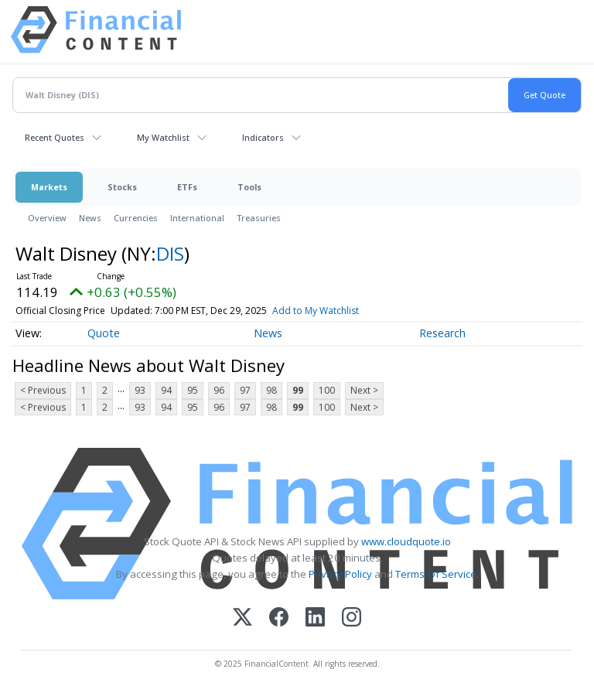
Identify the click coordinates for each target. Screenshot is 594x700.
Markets (49, 187)
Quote (104, 333)
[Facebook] (279, 618)
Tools (249, 187)
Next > (364, 390)
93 (140, 390)
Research (442, 333)
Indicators (263, 137)
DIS (170, 253)
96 (219, 390)
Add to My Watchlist (316, 311)
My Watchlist (163, 137)
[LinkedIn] (315, 618)
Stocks (122, 187)
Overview (47, 218)
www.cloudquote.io (406, 541)
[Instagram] (352, 618)
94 (166, 390)
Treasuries (259, 218)
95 (193, 390)
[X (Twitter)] (242, 618)
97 (245, 390)
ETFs (187, 187)
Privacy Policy (340, 574)
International (197, 218)
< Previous (43, 390)
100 (327, 390)
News (90, 218)
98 (271, 390)
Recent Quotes (55, 137)
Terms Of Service (436, 574)
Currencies (136, 218)
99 (298, 390)
